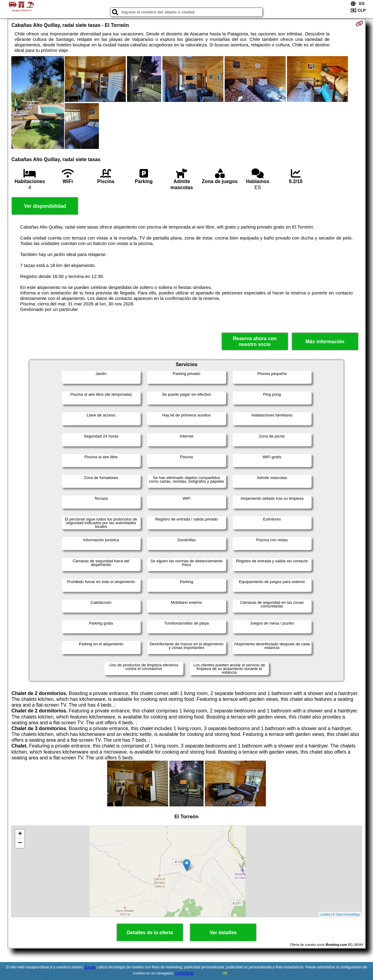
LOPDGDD (184, 973)
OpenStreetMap (348, 914)
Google (90, 967)
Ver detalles (223, 933)
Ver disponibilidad (45, 206)
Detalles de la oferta (150, 933)
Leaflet (325, 914)
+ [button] (20, 834)
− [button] (20, 843)
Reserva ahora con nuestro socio (255, 341)
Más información (325, 342)
